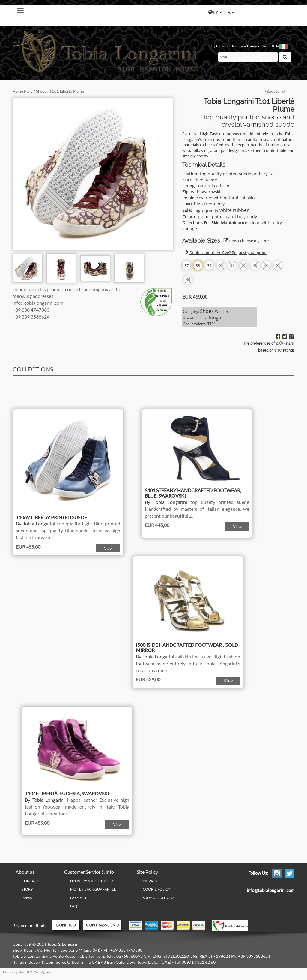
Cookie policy (156, 889)
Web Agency (43, 972)
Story (27, 889)
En (215, 12)
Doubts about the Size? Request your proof (226, 253)
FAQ (74, 906)
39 (209, 265)
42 (243, 265)
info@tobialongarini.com (38, 303)
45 (278, 265)
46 (188, 280)
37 (186, 265)
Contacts (31, 881)
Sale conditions (158, 898)
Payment (78, 898)
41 (232, 265)
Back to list (275, 91)
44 (266, 265)
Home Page (23, 91)
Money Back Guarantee (93, 889)
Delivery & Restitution (92, 881)
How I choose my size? (246, 241)
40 (221, 265)
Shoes (41, 91)
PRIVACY (150, 881)
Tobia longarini (212, 318)
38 (198, 265)
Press (27, 898)
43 (255, 265)
